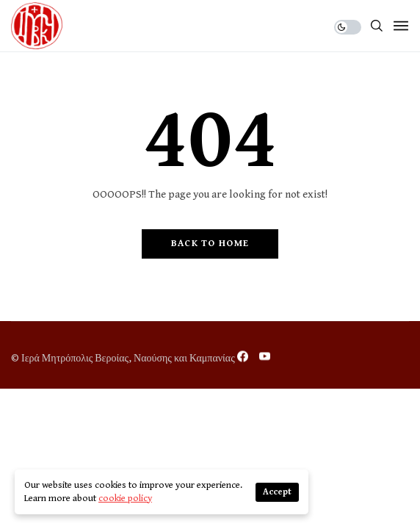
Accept (277, 492)
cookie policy (125, 499)
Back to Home (210, 244)
